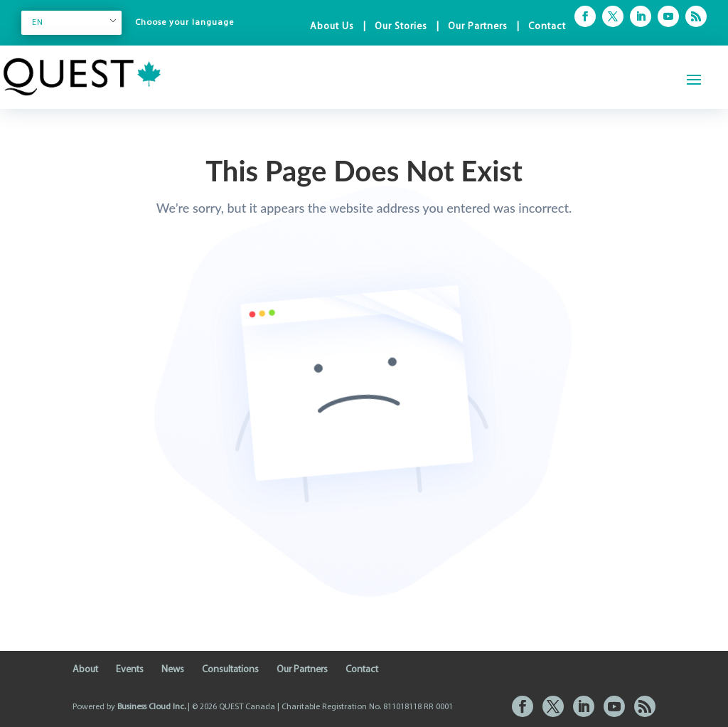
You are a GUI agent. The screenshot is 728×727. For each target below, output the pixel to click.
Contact (547, 27)
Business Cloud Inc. (151, 707)
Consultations (230, 670)
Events (130, 670)
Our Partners (478, 27)
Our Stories (401, 27)
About (85, 670)
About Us (332, 27)
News (173, 670)
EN (38, 23)
